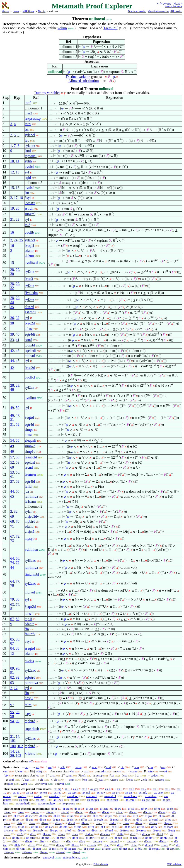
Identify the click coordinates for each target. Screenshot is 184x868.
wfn (150, 771)
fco (27, 140)
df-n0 (29, 841)
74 (12, 563)
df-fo (127, 827)
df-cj (107, 845)
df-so (7, 823)
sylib (28, 161)
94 (12, 721)
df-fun (78, 827)
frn (27, 193)
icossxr (30, 203)
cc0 (125, 775)
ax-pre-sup (69, 803)
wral (108, 767)
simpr (29, 429)
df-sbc (29, 816)
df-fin (120, 834)
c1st (52, 775)
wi (27, 767)
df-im (134, 845)
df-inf (160, 834)
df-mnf (61, 838)
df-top (170, 849)
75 (17, 563)
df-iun (56, 820)
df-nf (157, 809)
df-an (66, 809)
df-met (123, 849)
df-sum (37, 849)
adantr (29, 251)
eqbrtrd (30, 677)
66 (17, 558)
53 (12, 472)
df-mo (7, 812)
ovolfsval (31, 263)
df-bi (54, 809)
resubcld (31, 457)
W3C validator (174, 864)
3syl (28, 198)
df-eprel (154, 820)
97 (12, 705)
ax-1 (67, 789)
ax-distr (24, 800)
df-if (136, 816)
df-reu (162, 812)
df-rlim (21, 849)
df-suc (49, 827)
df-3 (15, 841)
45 (17, 361)
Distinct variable (78, 77)
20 (17, 208)
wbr (72, 771)
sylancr (30, 146)
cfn (84, 775)
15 (12, 188)
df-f (103, 827)
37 (17, 318)
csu (25, 784)
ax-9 (168, 789)
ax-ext (43, 793)
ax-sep (72, 793)
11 (17, 161)
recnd (29, 467)
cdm (104, 771)
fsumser (30, 474)
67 (12, 536)
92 (17, 677)
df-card (30, 838)
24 (16, 240)
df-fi (133, 834)
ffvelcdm (31, 293)
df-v (16, 816)
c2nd (69, 775)
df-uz (55, 841)
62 (17, 481)
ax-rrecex (112, 800)
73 (12, 540)
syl (27, 172)
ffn (27, 629)
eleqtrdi (30, 440)
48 (12, 389)
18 (21, 198)
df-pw (149, 816)
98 (12, 716)
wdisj (39, 771)
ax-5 (120, 789)
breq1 (29, 698)
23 (17, 751)
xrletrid (30, 753)
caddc (154, 775)
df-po (168, 820)
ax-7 (144, 789)
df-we (45, 823)
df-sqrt (149, 845)
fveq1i (29, 246)
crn (119, 771)
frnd (28, 151)
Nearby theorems (173, 6)
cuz (101, 780)
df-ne (92, 812)
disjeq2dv (32, 516)
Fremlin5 (111, 28)
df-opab (98, 820)
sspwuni (31, 156)
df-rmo (147, 812)
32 (12, 288)
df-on (21, 827)
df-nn (163, 838)
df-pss (109, 816)
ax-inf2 (143, 793)
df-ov (29, 329)
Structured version (137, 11)
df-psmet (89, 849)
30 (12, 274)
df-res (139, 823)
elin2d (29, 307)
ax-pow (101, 793)
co (38, 775)
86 (17, 639)
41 (17, 340)
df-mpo (54, 830)
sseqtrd (30, 648)
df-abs (165, 845)
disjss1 (30, 531)
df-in (83, 816)
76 (17, 605)
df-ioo (148, 841)
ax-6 (132, 789)
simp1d (30, 451)
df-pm (61, 834)
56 (17, 472)
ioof (28, 103)
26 (12, 755)
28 (12, 270)
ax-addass (151, 796)
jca (27, 491)
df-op (16, 820)
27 (12, 481)
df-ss (96, 816)
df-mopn (154, 849)
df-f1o (141, 827)
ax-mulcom (130, 796)
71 (12, 526)
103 (18, 755)
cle (56, 780)
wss (137, 767)
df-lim (35, 827)
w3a (63, 767)
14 (17, 736)
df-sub (118, 838)
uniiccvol (48, 857)
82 (12, 677)
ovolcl (29, 167)
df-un (70, 816)
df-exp (75, 845)
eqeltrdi (30, 351)
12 (12, 172)
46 (12, 415)
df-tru (118, 809)
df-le (104, 838)
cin (123, 767)
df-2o (20, 834)
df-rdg (171, 830)
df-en (75, 834)
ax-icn (38, 796)
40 (17, 334)
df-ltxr (90, 838)
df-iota (63, 827)
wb (38, 767)
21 (12, 219)
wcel (95, 767)
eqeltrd (30, 462)
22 (17, 219)
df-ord (8, 827)
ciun (21, 771)
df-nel (106, 812)
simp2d (30, 446)
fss (27, 129)
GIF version (176, 11)
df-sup (146, 834)
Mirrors (5, 11)
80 (17, 599)
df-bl (138, 849)
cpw (151, 767)
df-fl (46, 845)
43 (17, 351)
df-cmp (44, 852)
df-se (32, 823)
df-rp (82, 841)
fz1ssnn (30, 501)
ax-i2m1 (41, 800)
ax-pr (115, 793)
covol (44, 784)
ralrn (28, 705)
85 (12, 639)
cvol (61, 784)
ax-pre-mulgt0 (46, 803)
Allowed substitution (84, 81)
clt (41, 780)
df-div (149, 838)
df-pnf (45, 838)
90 (17, 668)
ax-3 (84, 789)
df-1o (7, 834)
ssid (28, 225)
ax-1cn (22, 796)
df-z (42, 841)
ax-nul (86, 793)
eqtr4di (30, 334)
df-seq (60, 845)
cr (113, 775)
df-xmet (107, 849)
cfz (145, 780)
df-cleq (50, 812)
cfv (7, 775)
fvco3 (29, 279)
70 (17, 521)
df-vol (76, 852)
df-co (99, 823)
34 (12, 302)
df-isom (168, 827)
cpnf (11, 780)
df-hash (91, 845)
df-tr (127, 820)
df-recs (157, 830)
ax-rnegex (93, 800)
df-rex (133, 812)
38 (12, 323)
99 (17, 721)
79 (12, 599)
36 (12, 318)
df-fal (131, 809)
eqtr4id (30, 481)
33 (12, 340)
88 (17, 648)
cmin (71, 780)
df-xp (58, 823)
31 (12, 424)
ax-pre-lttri (148, 800)
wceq (79, 767)
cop (163, 767)
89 (12, 668)
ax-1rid (75, 800)
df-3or (90, 809)
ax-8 (156, 789)
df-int (43, 820)
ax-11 (16, 793)
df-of (68, 830)
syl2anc (30, 583)
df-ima (153, 823)
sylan (29, 511)
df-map (47, 834)
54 (12, 440)
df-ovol (60, 852)
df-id (139, 820)
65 (12, 496)
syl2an (29, 272)
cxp (86, 771)
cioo (115, 780)
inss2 (28, 113)
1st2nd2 (30, 312)
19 (12, 208)
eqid (28, 178)
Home (16, 11)
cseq (161, 780)
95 (12, 712)
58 (17, 457)
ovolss (29, 661)
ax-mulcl (91, 796)
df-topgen (70, 849)
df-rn (126, 823)
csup (100, 775)
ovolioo (30, 398)
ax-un (129, 793)
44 (12, 361)
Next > (178, 4)
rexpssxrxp (33, 118)
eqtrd (28, 340)
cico (131, 780)
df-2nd (109, 830)
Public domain (101, 864)
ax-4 (108, 789)
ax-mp (58, 789)
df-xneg (97, 841)
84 (12, 648)
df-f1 (115, 827)
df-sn (162, 816)
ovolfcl (30, 377)
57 (12, 457)
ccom (133, 771)
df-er (33, 834)
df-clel (65, 812)
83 (17, 619)
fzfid (28, 486)
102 (20, 746)
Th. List (42, 11)
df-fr (19, 823)
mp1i (28, 619)
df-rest (53, 849)
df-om (81, 830)
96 (17, 712)
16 (17, 188)
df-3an (104, 809)
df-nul (123, 816)
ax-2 (76, 789)
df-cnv (85, 823)
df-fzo (32, 845)
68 (12, 521)
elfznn (29, 256)
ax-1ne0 (58, 800)
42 (12, 351)
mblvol (30, 356)
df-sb (170, 809)
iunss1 (29, 614)
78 (12, 585)
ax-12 (30, 793)
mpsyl (29, 538)
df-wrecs (141, 830)
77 (17, 581)
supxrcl (30, 214)
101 (13, 741)
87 (12, 643)
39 (12, 334)
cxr (27, 780)
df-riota (8, 830)
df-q (69, 841)
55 (17, 440)
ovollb (29, 232)
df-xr (75, 838)
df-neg (134, 838)
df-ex (144, 809)
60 (12, 467)
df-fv (154, 827)
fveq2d (30, 323)
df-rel (71, 823)
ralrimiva (31, 496)
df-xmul (132, 841)
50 (17, 408)
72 (17, 536)
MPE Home (28, 11)
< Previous (164, 4)
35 (12, 307)
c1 (138, 775)
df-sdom (105, 834)
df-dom (89, 834)
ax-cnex (159, 793)
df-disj (70, 820)
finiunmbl (32, 574)
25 (21, 240)
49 (12, 408)
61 (12, 476)
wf (165, 771)
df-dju (16, 838)
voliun (62, 28)
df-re (120, 845)
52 (17, 424)
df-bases (27, 852)
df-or (77, 809)
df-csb (43, 816)
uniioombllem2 (71, 857)
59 (17, 462)
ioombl (30, 345)
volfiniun (31, 549)
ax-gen (94, 789)
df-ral (119, 812)
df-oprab (38, 830)
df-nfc (79, 812)
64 (12, 558)
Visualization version (158, 11)
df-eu (21, 812)
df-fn (91, 827)
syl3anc (30, 560)
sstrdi (29, 208)
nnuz (28, 435)
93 (12, 683)
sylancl (30, 135)
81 (12, 609)
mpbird (30, 521)
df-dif (57, 816)
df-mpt (114, 820)
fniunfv (30, 634)
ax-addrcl (73, 796)
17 (16, 198)
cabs (11, 784)
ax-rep (57, 793)
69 (12, 516)
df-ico (163, 841)
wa (50, 767)
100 (13, 746)
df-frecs (124, 830)
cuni (6, 771)
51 (12, 419)
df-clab (35, 812)
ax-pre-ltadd (23, 803)
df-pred (168, 823)
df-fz (17, 845)
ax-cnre (130, 800)
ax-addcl (54, 796)
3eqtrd (29, 417)
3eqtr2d (30, 607)
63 (12, 605)
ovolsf (29, 188)
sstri (28, 124)
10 (12, 161)
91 (12, 672)
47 (17, 415)
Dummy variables (47, 93)
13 (17, 172)
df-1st (95, 830)
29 (17, 270)
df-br (84, 820)
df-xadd (114, 841)
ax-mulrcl (110, 796)
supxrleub (32, 729)
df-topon (9, 852)
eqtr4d (29, 424)
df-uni (29, 820)
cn (86, 780)
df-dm (113, 823)
